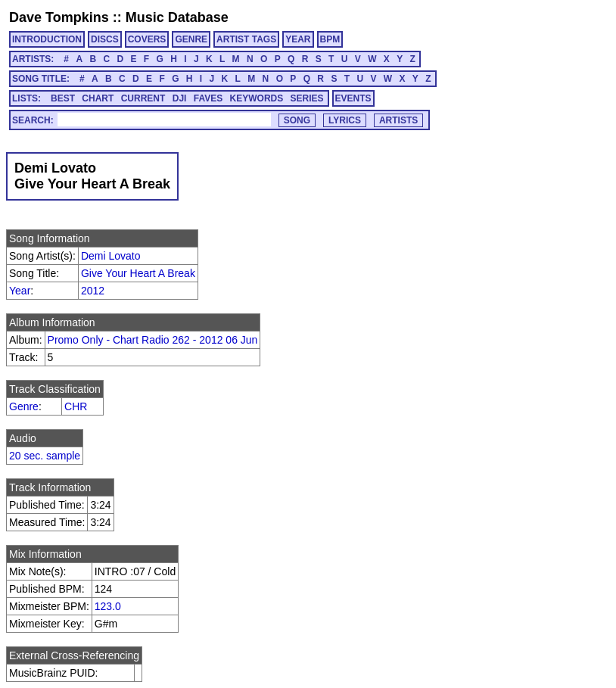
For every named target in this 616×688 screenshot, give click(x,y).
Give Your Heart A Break (138, 273)
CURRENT (143, 98)
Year (20, 291)
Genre (24, 406)
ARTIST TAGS (246, 39)
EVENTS (353, 98)
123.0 (108, 606)
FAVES (208, 98)
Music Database (177, 17)
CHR (76, 406)
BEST (63, 98)
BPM (330, 39)
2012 (93, 291)
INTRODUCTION (47, 39)
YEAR (298, 39)
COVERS (147, 39)
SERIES (307, 98)
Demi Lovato (111, 256)
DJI (180, 98)
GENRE (191, 39)
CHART (98, 98)
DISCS (105, 39)
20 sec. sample (45, 456)
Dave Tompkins (59, 17)
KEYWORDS (257, 98)
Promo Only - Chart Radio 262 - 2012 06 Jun (153, 340)
